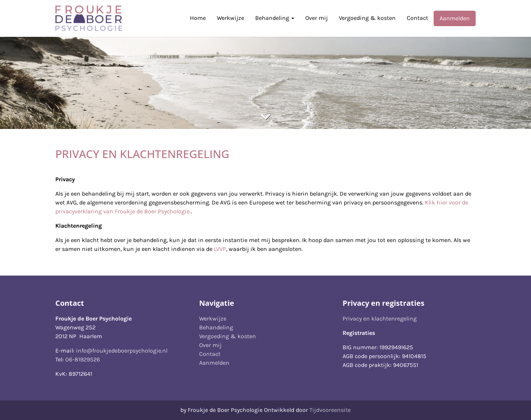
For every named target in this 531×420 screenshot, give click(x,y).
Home (198, 18)
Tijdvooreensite (330, 410)
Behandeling (275, 18)
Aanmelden (455, 18)
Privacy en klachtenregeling (380, 318)
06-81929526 (83, 359)
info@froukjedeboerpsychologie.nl (122, 351)
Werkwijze (230, 18)
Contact (417, 18)
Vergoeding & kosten (367, 18)
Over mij (317, 18)
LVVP (220, 249)
